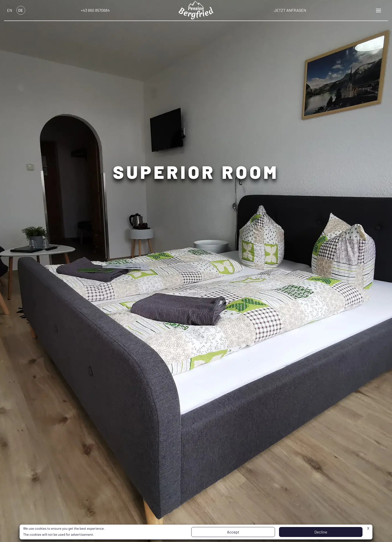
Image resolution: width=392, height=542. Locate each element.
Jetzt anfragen (290, 10)
